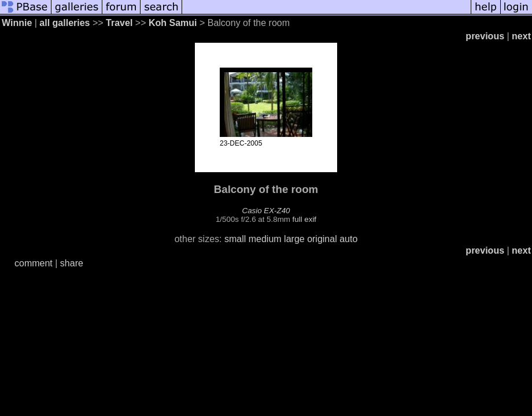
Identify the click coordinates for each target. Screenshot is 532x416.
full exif (304, 219)
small (235, 239)
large (294, 239)
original (322, 239)
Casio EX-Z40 (266, 211)
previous (485, 36)
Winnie (17, 23)
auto (348, 239)
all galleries (64, 23)
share (72, 263)
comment (34, 263)
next (521, 36)
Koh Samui (173, 23)
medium (265, 239)
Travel (119, 23)
